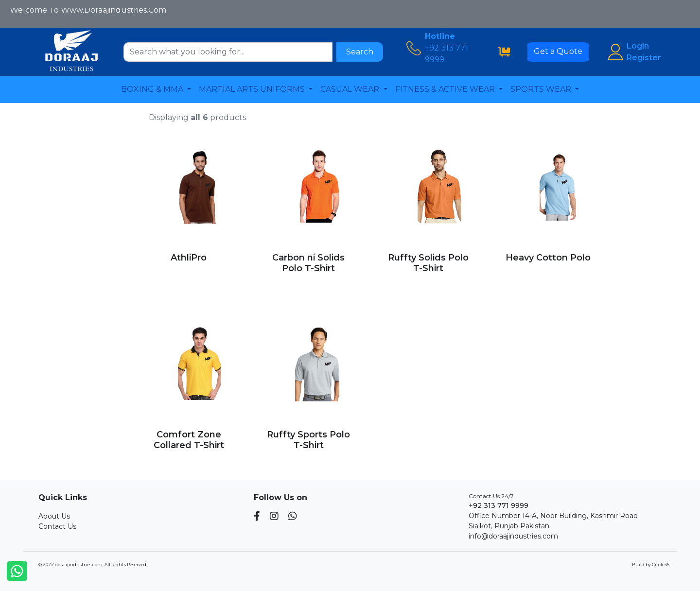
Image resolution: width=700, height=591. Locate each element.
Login (638, 46)
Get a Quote (558, 51)
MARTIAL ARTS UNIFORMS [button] (253, 89)
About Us (54, 516)
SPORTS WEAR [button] (542, 89)
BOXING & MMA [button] (153, 89)
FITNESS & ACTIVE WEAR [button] (446, 89)
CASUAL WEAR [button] (351, 89)
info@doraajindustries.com (513, 536)
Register (644, 58)
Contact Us (57, 526)
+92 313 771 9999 (499, 505)
